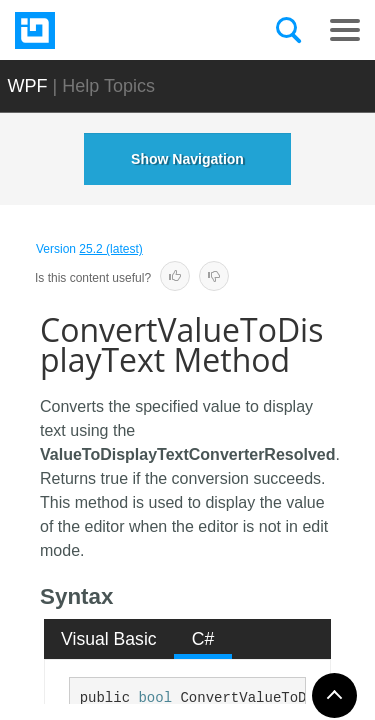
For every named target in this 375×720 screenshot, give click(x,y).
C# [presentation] (203, 639)
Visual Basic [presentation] (109, 639)
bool (155, 698)
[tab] (109, 639)
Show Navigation (187, 159)
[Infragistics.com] (115, 30)
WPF (28, 86)
